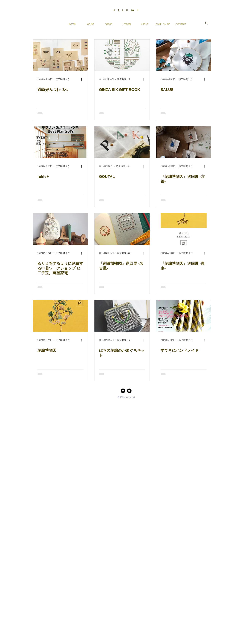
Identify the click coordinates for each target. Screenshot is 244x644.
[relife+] (60, 142)
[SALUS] (184, 55)
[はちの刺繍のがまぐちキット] (122, 316)
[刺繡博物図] (60, 316)
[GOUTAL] (122, 142)
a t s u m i (126, 10)
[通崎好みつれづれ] (60, 55)
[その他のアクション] (83, 79)
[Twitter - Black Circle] (129, 391)
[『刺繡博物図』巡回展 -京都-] (184, 142)
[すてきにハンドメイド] (184, 316)
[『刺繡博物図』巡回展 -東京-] (184, 229)
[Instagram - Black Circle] (123, 391)
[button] (206, 23)
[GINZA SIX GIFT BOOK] (122, 55)
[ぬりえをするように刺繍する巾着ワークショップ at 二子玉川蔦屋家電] (60, 229)
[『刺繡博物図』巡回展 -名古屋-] (122, 229)
